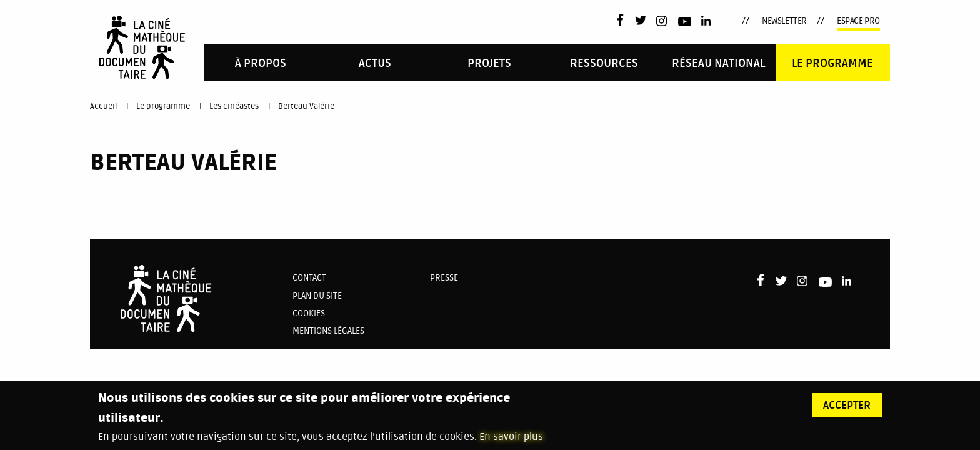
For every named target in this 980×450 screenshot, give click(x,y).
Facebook (623, 20)
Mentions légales (328, 331)
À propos (261, 63)
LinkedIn (707, 21)
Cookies (309, 313)
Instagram (662, 21)
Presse (444, 278)
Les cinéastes (234, 106)
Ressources (604, 63)
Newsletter (784, 21)
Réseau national (718, 63)
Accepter (847, 411)
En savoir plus (511, 442)
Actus (375, 63)
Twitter (641, 21)
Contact (309, 278)
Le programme (832, 63)
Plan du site (317, 296)
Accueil (103, 106)
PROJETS (489, 63)
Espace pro (858, 21)
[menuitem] (261, 62)
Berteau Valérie (306, 106)
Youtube (685, 23)
